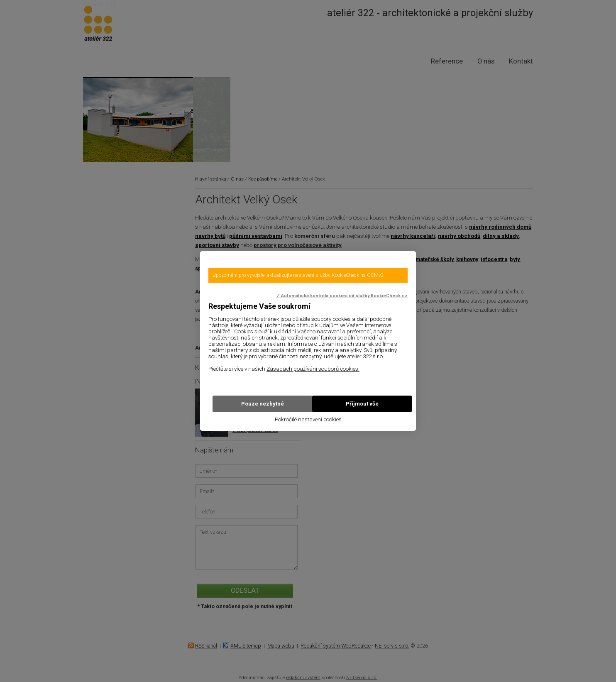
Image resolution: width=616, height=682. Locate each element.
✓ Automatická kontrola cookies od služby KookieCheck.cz (342, 296)
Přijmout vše (362, 404)
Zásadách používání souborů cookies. (313, 369)
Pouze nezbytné (263, 404)
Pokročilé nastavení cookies (308, 419)
